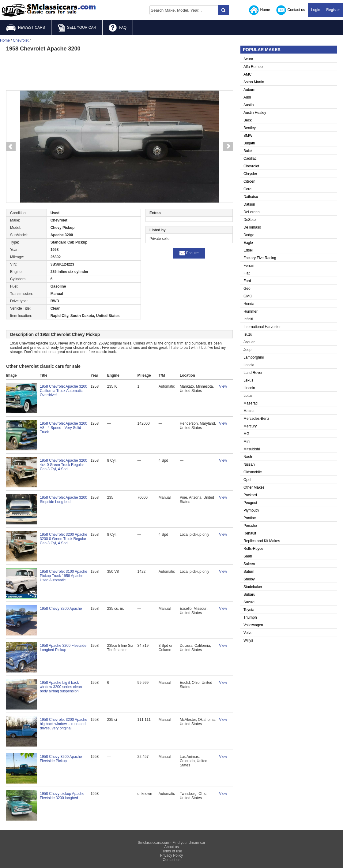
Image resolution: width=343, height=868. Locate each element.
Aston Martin (254, 82)
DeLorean (252, 212)
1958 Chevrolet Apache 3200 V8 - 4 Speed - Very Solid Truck (64, 428)
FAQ (118, 28)
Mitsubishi (252, 449)
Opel (247, 480)
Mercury (250, 426)
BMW (248, 136)
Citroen (249, 181)
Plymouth (251, 510)
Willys (248, 640)
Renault (250, 533)
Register (333, 10)
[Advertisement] (119, 70)
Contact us (291, 10)
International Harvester (262, 327)
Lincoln (249, 388)
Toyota (249, 610)
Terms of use (172, 851)
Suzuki (249, 602)
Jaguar (249, 342)
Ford (247, 281)
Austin (249, 105)
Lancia (249, 365)
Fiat (247, 273)
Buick (248, 151)
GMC (248, 296)
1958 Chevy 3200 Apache (61, 609)
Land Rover (253, 373)
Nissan (249, 464)
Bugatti (249, 143)
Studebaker (253, 587)
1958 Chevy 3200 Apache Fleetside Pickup (61, 759)
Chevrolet (251, 166)
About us (171, 847)
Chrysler (250, 174)
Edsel (248, 250)
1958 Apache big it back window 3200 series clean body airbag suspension (61, 687)
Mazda (249, 411)
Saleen (249, 564)
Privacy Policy (172, 855)
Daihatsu (251, 197)
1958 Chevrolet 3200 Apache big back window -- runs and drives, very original (64, 724)
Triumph (250, 617)
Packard (250, 495)
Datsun (249, 204)
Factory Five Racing (260, 258)
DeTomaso (252, 227)
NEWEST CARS (26, 28)
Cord (247, 189)
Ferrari (249, 266)
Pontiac (250, 518)
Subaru (249, 594)
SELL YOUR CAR (77, 28)
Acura (248, 59)
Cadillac (250, 158)
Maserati (251, 403)
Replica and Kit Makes (262, 541)
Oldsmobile (253, 472)
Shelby (249, 579)
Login (316, 10)
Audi (247, 97)
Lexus (248, 380)
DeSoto (250, 220)
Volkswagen (253, 625)
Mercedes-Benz (256, 419)
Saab (248, 556)
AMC (248, 74)
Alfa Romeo (253, 67)
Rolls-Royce (253, 549)
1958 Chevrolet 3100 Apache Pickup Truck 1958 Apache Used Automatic (64, 576)
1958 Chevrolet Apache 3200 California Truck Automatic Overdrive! (64, 391)
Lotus (248, 396)
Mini (247, 441)
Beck (248, 120)
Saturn (249, 572)
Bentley (250, 128)
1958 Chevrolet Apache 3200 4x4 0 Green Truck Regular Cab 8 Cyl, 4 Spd (64, 465)
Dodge (249, 235)
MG (246, 434)
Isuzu (248, 334)
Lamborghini (254, 357)
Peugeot (250, 503)
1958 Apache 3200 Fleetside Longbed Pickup (63, 648)
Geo (247, 289)
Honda (249, 304)
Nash (248, 457)
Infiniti (248, 319)
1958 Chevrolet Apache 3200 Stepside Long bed (64, 500)
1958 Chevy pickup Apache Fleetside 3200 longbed (62, 796)
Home (260, 10)
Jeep (247, 350)
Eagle (248, 243)
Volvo (248, 633)
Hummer (251, 311)
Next (228, 147)
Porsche (250, 526)
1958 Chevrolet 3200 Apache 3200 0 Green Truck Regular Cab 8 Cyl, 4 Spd (64, 539)
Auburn (249, 90)
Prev (11, 147)
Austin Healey (255, 113)
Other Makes (254, 487)
